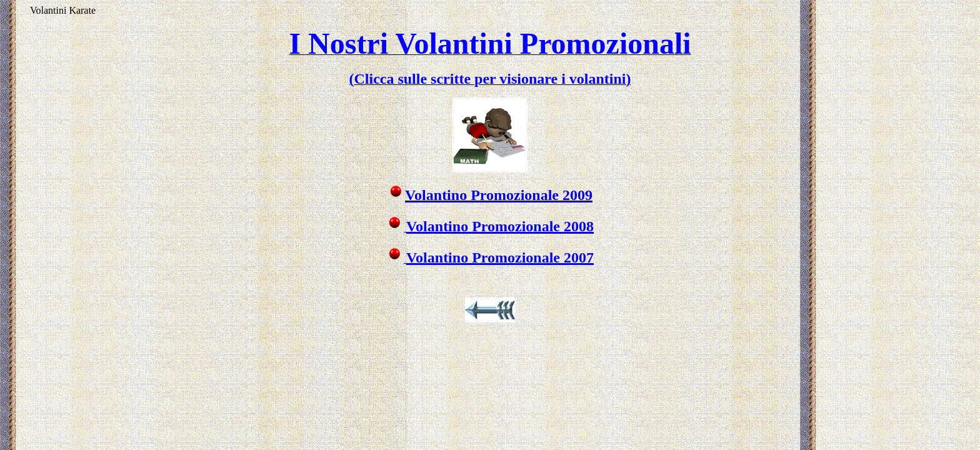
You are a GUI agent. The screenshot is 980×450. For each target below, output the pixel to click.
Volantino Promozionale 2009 (499, 195)
